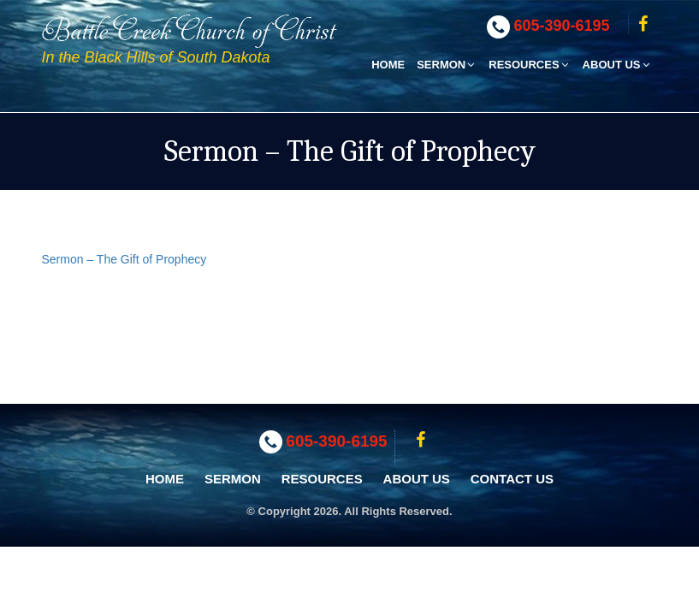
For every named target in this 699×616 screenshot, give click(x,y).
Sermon (447, 65)
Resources (529, 65)
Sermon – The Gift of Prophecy (124, 259)
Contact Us (512, 479)
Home (388, 65)
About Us (617, 65)
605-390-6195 (562, 26)
